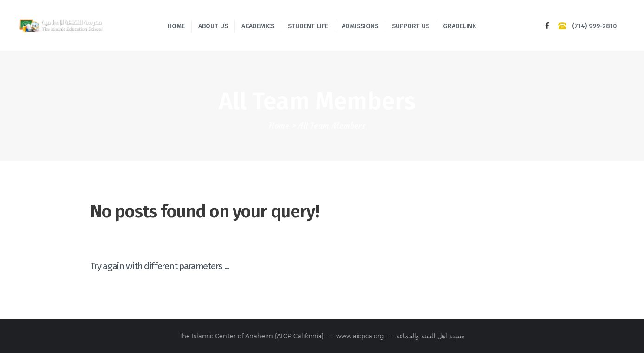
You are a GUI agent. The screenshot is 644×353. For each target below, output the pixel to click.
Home (279, 126)
